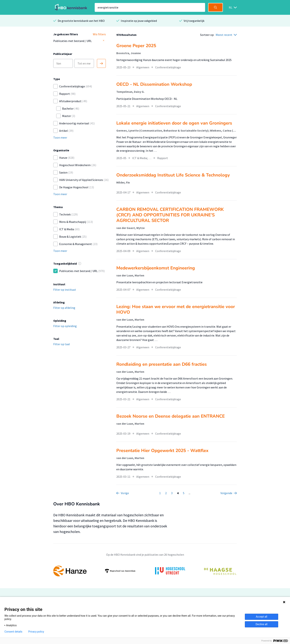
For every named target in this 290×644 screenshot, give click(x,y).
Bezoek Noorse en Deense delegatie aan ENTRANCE (171, 416)
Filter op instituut (65, 290)
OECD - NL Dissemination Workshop (154, 84)
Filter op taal (62, 344)
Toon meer (60, 137)
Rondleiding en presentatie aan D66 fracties (162, 364)
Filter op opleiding (65, 326)
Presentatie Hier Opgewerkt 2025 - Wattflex (162, 451)
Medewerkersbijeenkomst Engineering (156, 268)
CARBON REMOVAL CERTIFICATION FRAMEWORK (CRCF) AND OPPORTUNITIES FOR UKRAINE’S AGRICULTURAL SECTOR (170, 215)
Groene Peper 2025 (136, 46)
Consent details (13, 632)
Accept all (262, 617)
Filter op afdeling (64, 308)
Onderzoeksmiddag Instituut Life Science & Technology (173, 175)
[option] (145, 571)
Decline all (262, 624)
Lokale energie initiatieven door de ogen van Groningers (174, 123)
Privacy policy (36, 632)
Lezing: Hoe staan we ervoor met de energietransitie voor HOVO (176, 309)
